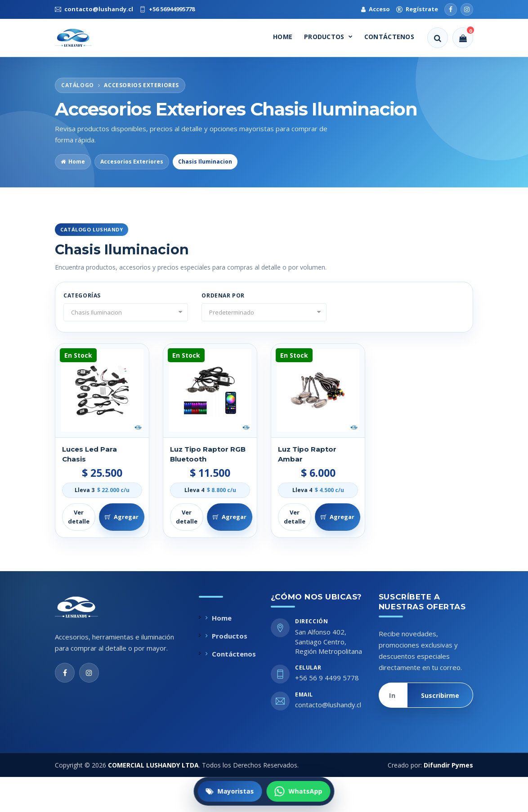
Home (283, 37)
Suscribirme (440, 695)
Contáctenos (389, 37)
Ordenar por (223, 295)
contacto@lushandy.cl (328, 705)
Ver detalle (79, 517)
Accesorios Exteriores (132, 162)
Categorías (82, 295)
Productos (328, 37)
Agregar (122, 517)
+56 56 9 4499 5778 (327, 678)
